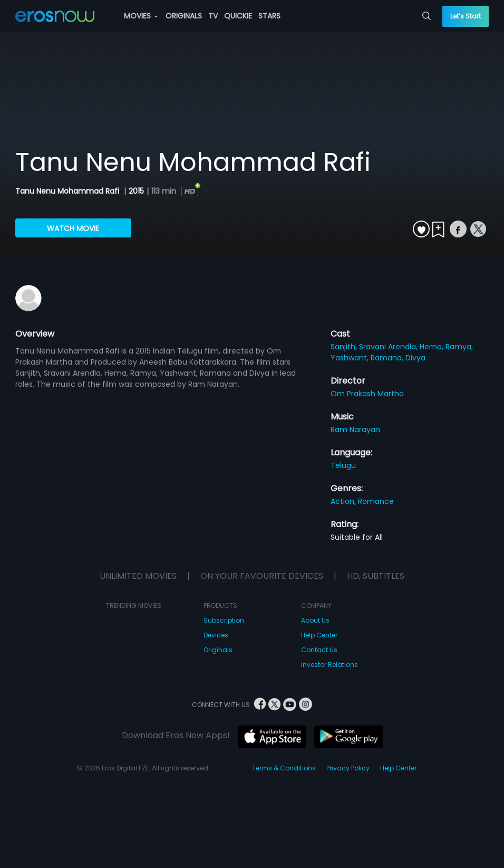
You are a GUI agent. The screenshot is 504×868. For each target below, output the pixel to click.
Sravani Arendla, (389, 347)
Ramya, (459, 347)
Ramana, (388, 358)
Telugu (343, 465)
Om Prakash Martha (367, 394)
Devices (216, 635)
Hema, (433, 347)
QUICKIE (238, 16)
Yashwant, (351, 358)
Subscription (224, 620)
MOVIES (141, 16)
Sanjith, (345, 347)
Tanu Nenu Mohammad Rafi (68, 191)
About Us (315, 620)
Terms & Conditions (284, 768)
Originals (218, 650)
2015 (136, 191)
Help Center (319, 635)
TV (213, 16)
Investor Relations (329, 665)
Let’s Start (466, 16)
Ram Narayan (355, 430)
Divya (415, 358)
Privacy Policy (348, 768)
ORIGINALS (184, 16)
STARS (269, 16)
